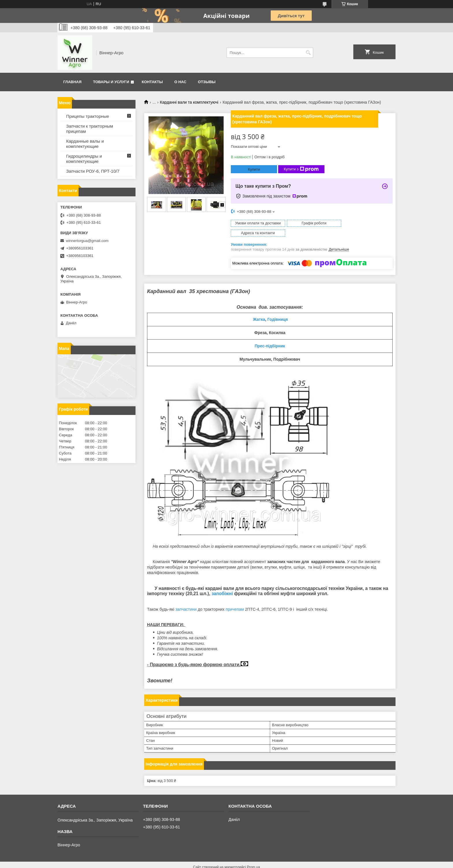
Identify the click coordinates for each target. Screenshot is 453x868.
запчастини (186, 599)
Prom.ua (254, 857)
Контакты (152, 82)
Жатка (259, 310)
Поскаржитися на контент (215, 863)
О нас (180, 82)
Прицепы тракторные (88, 116)
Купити (254, 169)
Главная (72, 82)
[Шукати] (308, 53)
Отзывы (207, 82)
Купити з (301, 169)
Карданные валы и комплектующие (85, 144)
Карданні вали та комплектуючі (189, 102)
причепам (235, 599)
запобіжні (222, 584)
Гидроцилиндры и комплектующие (84, 159)
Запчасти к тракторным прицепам (90, 129)
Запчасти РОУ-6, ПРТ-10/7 (93, 171)
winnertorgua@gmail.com (87, 241)
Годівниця (278, 310)
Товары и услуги (111, 82)
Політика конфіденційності (260, 863)
